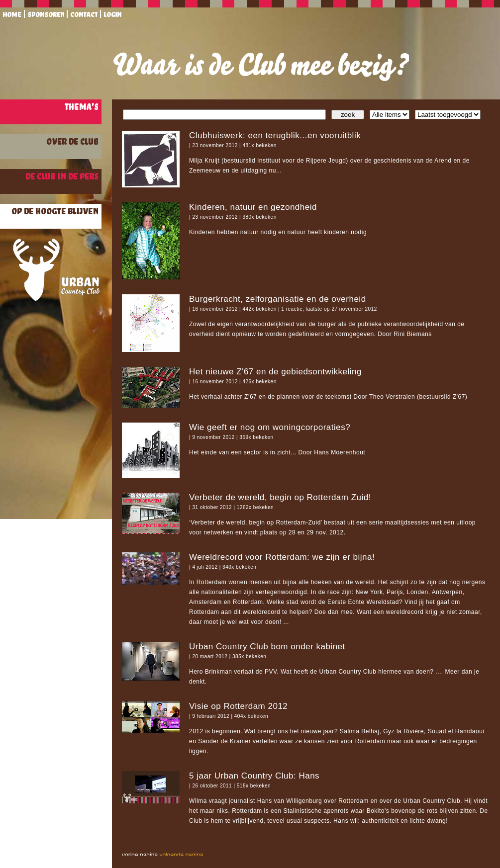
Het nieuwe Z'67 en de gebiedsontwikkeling (275, 372)
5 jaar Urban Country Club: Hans (254, 776)
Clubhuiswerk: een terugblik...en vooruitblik (275, 135)
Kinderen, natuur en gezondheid (253, 207)
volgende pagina (181, 855)
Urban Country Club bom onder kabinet (267, 647)
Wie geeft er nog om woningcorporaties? (270, 427)
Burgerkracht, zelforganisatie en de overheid (278, 299)
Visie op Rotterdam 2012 (238, 706)
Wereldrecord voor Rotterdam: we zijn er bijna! (282, 557)
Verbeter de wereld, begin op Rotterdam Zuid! (280, 497)
